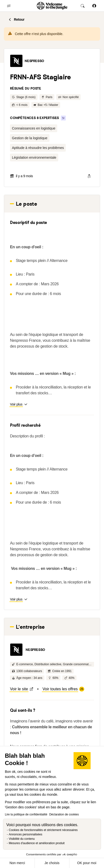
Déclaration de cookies (64, 814)
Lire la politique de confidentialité (26, 814)
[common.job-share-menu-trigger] (89, 176)
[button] (16, 61)
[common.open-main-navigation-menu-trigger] (9, 6)
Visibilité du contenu (22, 839)
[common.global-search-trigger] (83, 6)
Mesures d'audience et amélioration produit (37, 843)
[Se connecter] (94, 6)
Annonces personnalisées (25, 834)
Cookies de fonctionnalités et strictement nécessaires (43, 830)
